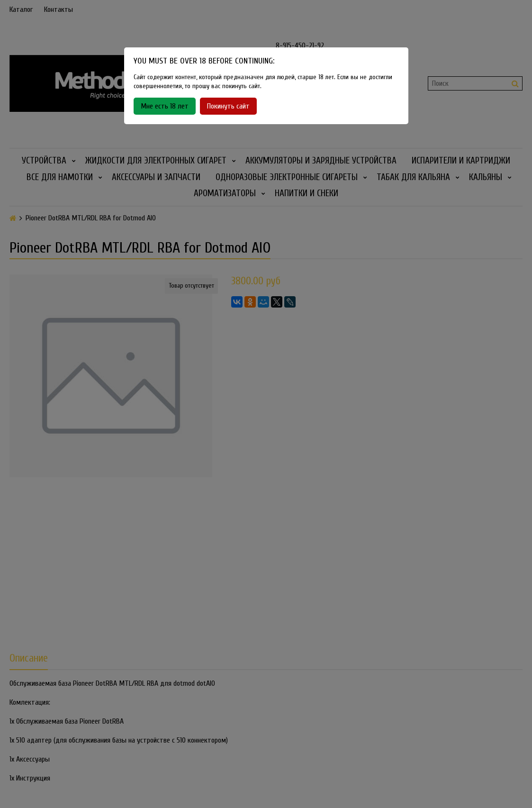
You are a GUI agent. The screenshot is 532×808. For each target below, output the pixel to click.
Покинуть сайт (228, 106)
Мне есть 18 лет (165, 106)
